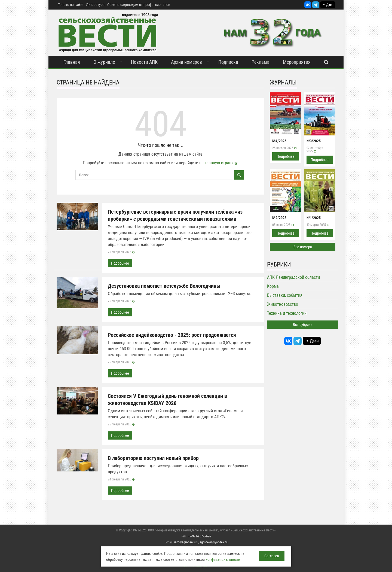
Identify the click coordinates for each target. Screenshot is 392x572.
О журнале (104, 62)
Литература (95, 5)
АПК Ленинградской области (293, 277)
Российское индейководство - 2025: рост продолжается (172, 335)
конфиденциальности (223, 559)
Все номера (303, 247)
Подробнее (120, 263)
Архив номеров (186, 62)
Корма (273, 286)
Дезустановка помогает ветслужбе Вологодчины (164, 286)
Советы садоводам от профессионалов (139, 5)
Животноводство (283, 304)
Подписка (228, 62)
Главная (72, 62)
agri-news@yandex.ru (214, 542)
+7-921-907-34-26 (200, 536)
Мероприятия (297, 62)
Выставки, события (285, 295)
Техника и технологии (287, 313)
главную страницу (221, 163)
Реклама (261, 62)
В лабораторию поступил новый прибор (153, 458)
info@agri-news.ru (186, 542)
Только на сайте (71, 5)
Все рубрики (303, 325)
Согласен (272, 556)
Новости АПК (144, 62)
